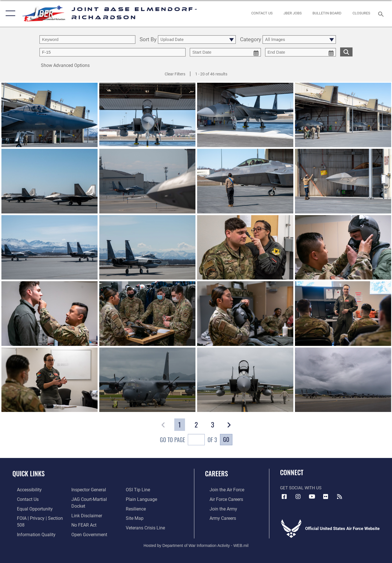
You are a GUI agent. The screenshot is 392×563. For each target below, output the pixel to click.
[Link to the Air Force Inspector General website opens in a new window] (86, 490)
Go (226, 439)
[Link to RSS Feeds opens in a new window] (340, 497)
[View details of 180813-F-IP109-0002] (147, 380)
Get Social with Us (301, 488)
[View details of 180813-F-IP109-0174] (245, 380)
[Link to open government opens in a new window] (86, 526)
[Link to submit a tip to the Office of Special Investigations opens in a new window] (138, 490)
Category (251, 40)
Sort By (148, 40)
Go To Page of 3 (189, 440)
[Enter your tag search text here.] (113, 52)
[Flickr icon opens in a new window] (326, 497)
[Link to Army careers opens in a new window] (218, 517)
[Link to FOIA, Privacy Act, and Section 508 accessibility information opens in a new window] (38, 517)
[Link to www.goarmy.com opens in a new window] (218, 508)
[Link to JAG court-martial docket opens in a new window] (94, 499)
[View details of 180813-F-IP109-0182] (343, 380)
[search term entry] (87, 40)
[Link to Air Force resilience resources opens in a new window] (137, 508)
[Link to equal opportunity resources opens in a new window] (29, 508)
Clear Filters (175, 74)
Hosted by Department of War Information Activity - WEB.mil (196, 540)
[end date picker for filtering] (301, 52)
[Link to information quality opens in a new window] (30, 526)
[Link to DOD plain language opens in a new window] (141, 499)
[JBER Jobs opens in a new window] (293, 13)
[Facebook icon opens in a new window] (284, 497)
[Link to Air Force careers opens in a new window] (222, 499)
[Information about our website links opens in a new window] (84, 508)
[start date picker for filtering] (225, 52)
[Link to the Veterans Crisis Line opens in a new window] (146, 526)
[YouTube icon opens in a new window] (312, 497)
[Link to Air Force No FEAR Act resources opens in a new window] (82, 517)
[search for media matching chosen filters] (346, 52)
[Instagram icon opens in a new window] (298, 497)
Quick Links (28, 473)
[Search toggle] (382, 14)
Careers (216, 473)
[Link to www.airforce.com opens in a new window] (222, 490)
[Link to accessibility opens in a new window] (25, 490)
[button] (9, 13)
